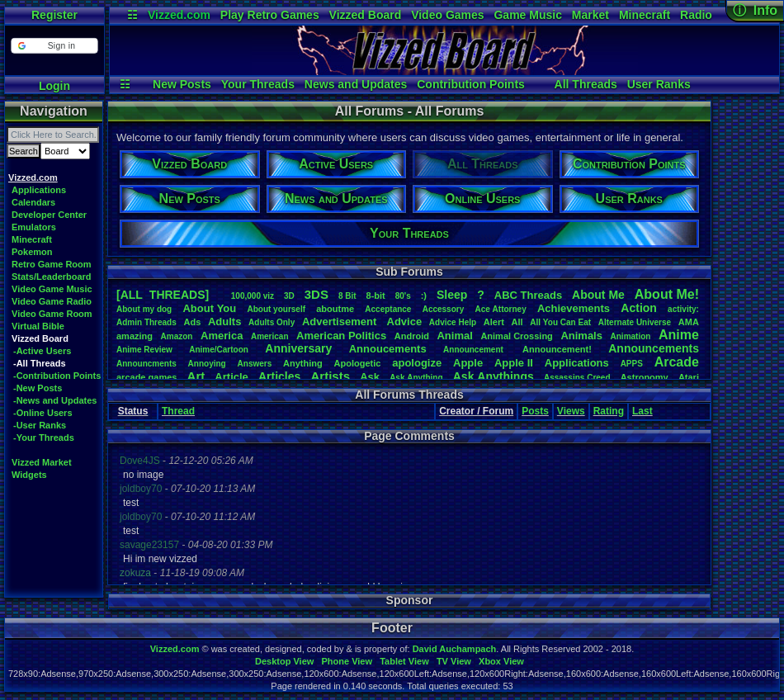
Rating (609, 411)
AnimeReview (144, 350)
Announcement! (557, 349)
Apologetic (358, 363)
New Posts (182, 84)
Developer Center (49, 215)
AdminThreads (146, 322)
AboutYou (209, 308)
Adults (224, 322)
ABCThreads (528, 295)
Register (54, 15)
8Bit (347, 296)
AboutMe (598, 295)
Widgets (29, 475)
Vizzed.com (179, 15)
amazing (135, 336)
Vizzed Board (366, 15)
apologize (417, 363)
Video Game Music (52, 289)
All (517, 322)
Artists (330, 376)
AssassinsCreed (577, 378)
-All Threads (40, 363)
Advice (405, 322)
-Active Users (42, 351)
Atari (689, 377)
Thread (178, 411)
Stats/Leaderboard (52, 277)
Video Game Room (52, 314)
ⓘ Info (755, 10)
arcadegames (146, 377)
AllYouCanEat (560, 322)
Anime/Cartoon (219, 350)
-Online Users (43, 413)
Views (571, 411)
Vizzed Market (42, 462)
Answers (255, 364)
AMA (689, 322)
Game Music (527, 15)
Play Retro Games (270, 15)
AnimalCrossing (516, 336)
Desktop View (284, 661)
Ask (370, 377)
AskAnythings (494, 376)
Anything (303, 363)
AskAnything (416, 378)
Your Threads (258, 84)
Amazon (177, 336)
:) (424, 296)
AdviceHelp (453, 322)
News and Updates (356, 84)
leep (452, 295)
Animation (631, 336)
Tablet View (404, 661)
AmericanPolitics (341, 336)
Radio (696, 15)
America (222, 336)
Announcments (146, 364)
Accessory (444, 309)
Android (412, 336)
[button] (54, 46)
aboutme (335, 309)
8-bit (376, 296)
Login (54, 86)
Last (642, 411)
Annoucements (388, 349)
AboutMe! (667, 294)
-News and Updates (55, 400)
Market (590, 15)
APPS (632, 364)
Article (231, 377)
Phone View (347, 661)
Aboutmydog (144, 309)
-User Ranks (40, 425)
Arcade (677, 362)
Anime (679, 335)
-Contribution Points (57, 376)
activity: (683, 309)
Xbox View (501, 661)
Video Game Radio (52, 301)
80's (403, 296)
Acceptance (388, 309)
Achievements (574, 308)
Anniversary (298, 348)
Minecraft (645, 15)
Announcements (654, 348)
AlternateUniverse (635, 322)
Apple (468, 363)
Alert (494, 322)
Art (196, 376)
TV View (454, 661)
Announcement (475, 350)
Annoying (207, 364)
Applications (39, 190)
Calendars (33, 202)
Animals (581, 336)
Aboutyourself (276, 309)
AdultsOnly (272, 322)
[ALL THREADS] (163, 295)
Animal (454, 336)
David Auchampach (455, 649)
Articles (279, 376)
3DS (316, 294)
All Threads (586, 84)
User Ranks (659, 84)
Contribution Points (471, 84)
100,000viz (253, 296)
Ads (192, 322)
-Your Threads (44, 437)
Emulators (34, 227)
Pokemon (32, 252)
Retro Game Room (52, 264)
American (270, 336)
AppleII (514, 363)
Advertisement (341, 322)
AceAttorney (500, 309)
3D (289, 296)
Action (639, 308)
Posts (535, 411)
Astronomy (645, 377)
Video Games (447, 15)
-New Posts (38, 388)
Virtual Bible (38, 326)
